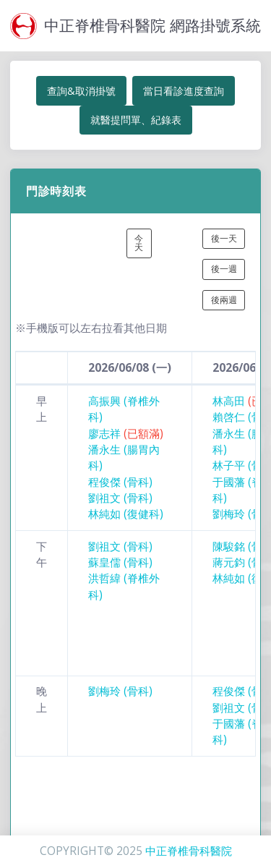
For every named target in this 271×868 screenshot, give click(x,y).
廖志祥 (126, 434)
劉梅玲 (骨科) (120, 691)
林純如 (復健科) (126, 514)
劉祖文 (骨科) (120, 498)
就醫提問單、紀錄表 (136, 120)
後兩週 (224, 300)
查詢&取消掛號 (81, 91)
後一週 (224, 269)
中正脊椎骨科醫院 (189, 851)
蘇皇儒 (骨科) (120, 562)
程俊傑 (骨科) (120, 482)
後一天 (224, 238)
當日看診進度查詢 (184, 91)
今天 (139, 243)
